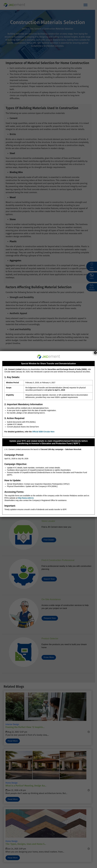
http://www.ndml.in (26, 498)
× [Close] (95, 353)
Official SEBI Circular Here (43, 432)
